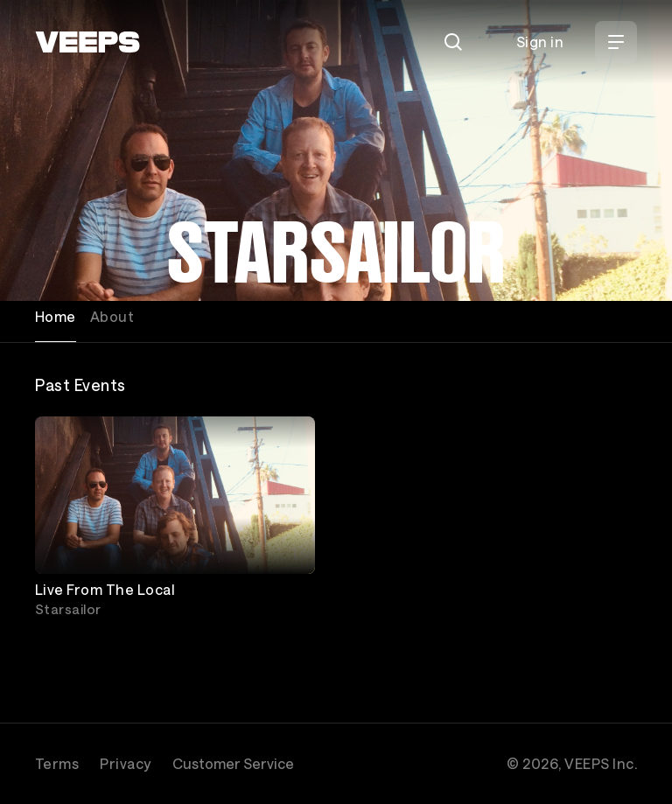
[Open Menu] (616, 42)
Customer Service (233, 763)
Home (56, 316)
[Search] (453, 42)
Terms (57, 763)
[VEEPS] (87, 42)
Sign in (540, 42)
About (112, 316)
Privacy (125, 763)
